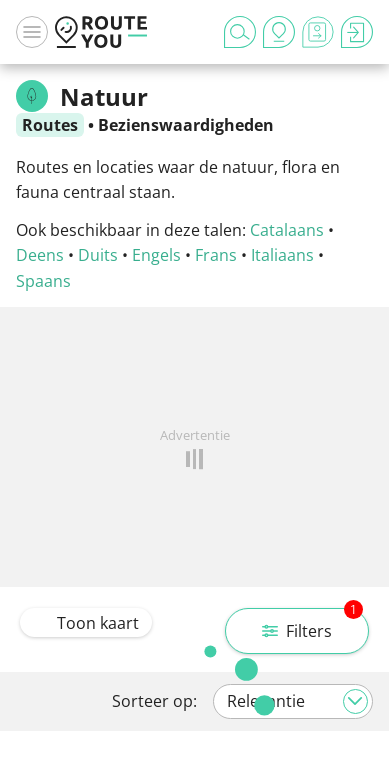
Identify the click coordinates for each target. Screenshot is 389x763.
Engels (156, 255)
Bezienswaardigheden (186, 125)
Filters (312, 625)
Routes (50, 125)
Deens (40, 255)
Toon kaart (86, 623)
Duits (98, 255)
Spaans (43, 281)
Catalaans (287, 230)
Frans (216, 255)
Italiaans (282, 255)
